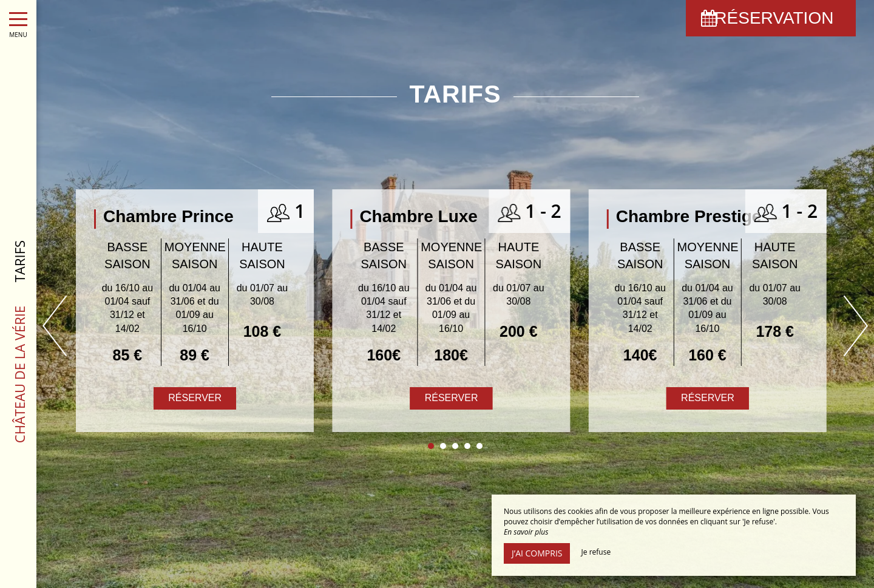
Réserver (452, 398)
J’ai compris (537, 553)
